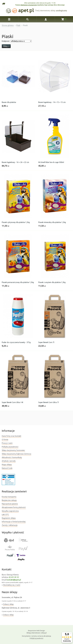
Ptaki (18, 25)
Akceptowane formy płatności (14, 507)
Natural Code (7, 468)
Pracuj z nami (7, 443)
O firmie (5, 440)
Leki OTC (5, 515)
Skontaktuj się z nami (12, 585)
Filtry (6, 46)
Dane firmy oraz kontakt (11, 436)
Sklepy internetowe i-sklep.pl (37, 632)
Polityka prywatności (10, 447)
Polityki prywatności (36, 638)
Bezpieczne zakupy (9, 500)
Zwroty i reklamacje (10, 525)
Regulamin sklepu (9, 518)
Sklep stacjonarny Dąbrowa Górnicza (16, 454)
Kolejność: (6, 41)
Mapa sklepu (7, 465)
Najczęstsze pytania (10, 504)
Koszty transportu (9, 497)
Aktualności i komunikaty (12, 457)
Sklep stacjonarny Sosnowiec (13, 450)
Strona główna (8, 25)
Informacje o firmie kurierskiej (14, 522)
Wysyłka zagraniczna (10, 511)
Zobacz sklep (8, 604)
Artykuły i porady (9, 461)
